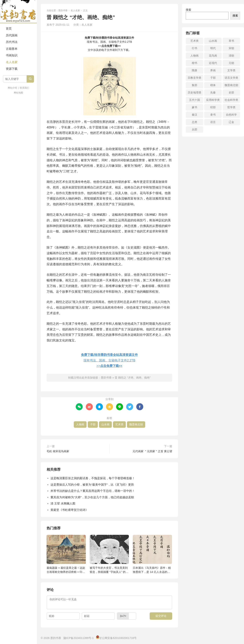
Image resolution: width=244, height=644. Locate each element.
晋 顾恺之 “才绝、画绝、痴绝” (133, 378)
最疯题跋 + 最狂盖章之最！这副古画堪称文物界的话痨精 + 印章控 (66, 570)
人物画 (80, 424)
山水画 (105, 424)
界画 (213, 70)
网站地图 (18, 93)
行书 (195, 48)
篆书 (195, 107)
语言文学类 (231, 78)
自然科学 (231, 115)
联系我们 (24, 88)
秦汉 (195, 115)
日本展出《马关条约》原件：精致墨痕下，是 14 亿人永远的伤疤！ (152, 570)
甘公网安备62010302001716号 (118, 638)
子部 (93, 424)
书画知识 (12, 55)
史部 (231, 92)
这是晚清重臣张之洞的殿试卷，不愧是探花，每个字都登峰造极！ (93, 478)
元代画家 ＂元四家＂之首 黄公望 (152, 451)
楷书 (195, 63)
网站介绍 (12, 88)
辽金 (231, 122)
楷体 (213, 85)
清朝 (231, 56)
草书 (231, 41)
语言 (213, 122)
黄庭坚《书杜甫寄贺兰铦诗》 (69, 510)
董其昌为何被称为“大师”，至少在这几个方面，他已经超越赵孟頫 (92, 497)
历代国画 (12, 35)
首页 (9, 28)
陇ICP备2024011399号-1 (79, 638)
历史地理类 (195, 92)
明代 (213, 48)
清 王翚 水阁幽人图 (63, 503)
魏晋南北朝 (136, 424)
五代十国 (195, 100)
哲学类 (231, 107)
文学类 (231, 70)
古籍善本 (12, 49)
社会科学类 (231, 100)
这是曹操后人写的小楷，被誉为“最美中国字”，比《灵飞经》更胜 (92, 485)
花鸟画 (213, 56)
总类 (195, 122)
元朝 (231, 63)
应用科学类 (213, 100)
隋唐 (195, 70)
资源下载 (12, 69)
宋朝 (231, 48)
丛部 (195, 129)
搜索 (188, 10)
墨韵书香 (18, 12)
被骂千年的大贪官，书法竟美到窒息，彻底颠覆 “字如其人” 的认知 (109, 570)
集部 (195, 85)
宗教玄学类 (195, 78)
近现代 (213, 63)
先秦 (213, 92)
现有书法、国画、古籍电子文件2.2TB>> (109, 42)
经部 (213, 107)
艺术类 (119, 424)
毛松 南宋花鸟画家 (58, 451)
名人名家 (12, 62)
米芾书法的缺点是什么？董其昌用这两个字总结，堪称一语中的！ (93, 491)
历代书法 (12, 42)
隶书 (213, 115)
